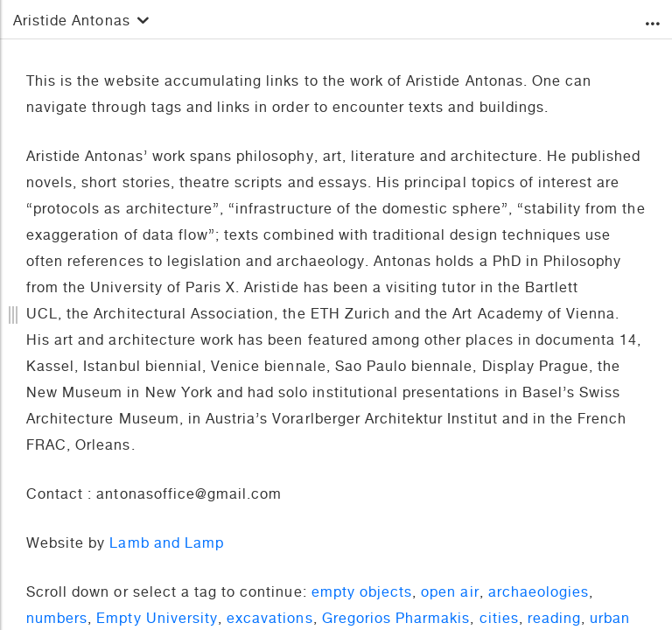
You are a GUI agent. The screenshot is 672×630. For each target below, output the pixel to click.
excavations (269, 620)
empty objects (362, 594)
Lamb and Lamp (167, 545)
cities (499, 620)
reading (554, 620)
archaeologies (539, 594)
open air (450, 594)
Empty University (157, 620)
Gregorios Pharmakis (396, 620)
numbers (57, 620)
